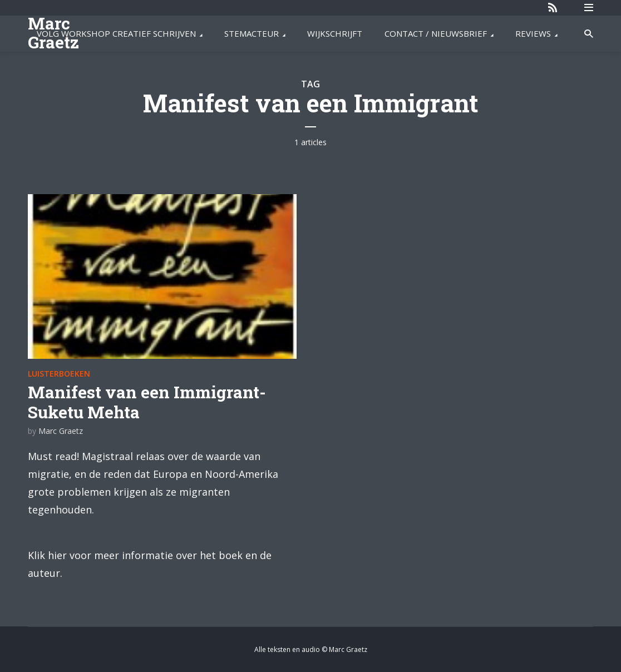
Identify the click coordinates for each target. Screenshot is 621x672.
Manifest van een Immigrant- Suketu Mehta (147, 402)
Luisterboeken (59, 374)
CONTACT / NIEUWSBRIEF (436, 33)
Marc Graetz (61, 431)
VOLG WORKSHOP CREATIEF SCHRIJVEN (116, 33)
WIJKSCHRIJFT (335, 33)
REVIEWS (533, 33)
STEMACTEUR (252, 33)
